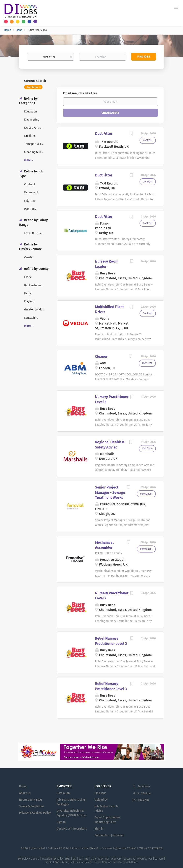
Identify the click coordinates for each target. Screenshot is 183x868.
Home (8, 30)
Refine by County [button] (36, 269)
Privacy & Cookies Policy (35, 813)
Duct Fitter (104, 134)
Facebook (144, 786)
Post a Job (63, 793)
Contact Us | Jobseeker (109, 835)
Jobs (19, 30)
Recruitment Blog (30, 800)
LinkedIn (143, 800)
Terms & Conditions (32, 806)
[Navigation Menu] (176, 7)
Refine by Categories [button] (28, 101)
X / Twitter (145, 793)
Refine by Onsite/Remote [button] (30, 247)
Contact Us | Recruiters (72, 829)
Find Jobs (144, 57)
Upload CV (101, 800)
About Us (25, 793)
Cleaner (101, 357)
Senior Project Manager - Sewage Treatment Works (110, 492)
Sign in (61, 822)
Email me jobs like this (80, 93)
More (27, 160)
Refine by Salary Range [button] (33, 222)
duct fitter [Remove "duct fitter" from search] (32, 87)
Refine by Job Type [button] (31, 174)
